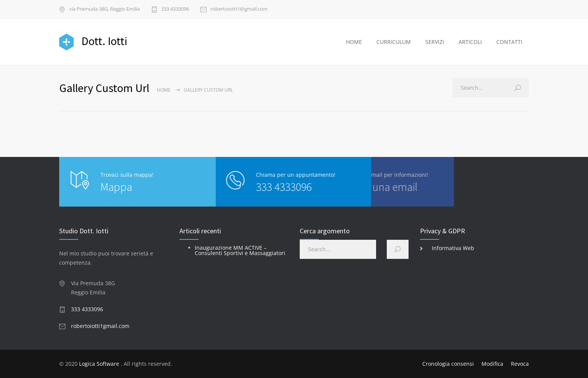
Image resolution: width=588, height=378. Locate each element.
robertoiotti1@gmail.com (239, 9)
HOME (354, 42)
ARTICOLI (470, 42)
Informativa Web (453, 248)
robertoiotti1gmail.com (100, 326)
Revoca (520, 364)
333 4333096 (175, 9)
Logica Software (99, 364)
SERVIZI (435, 42)
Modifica (492, 364)
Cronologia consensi (448, 364)
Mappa (116, 187)
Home (164, 90)
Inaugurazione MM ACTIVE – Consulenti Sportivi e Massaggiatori (240, 250)
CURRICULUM (394, 42)
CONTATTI (509, 42)
